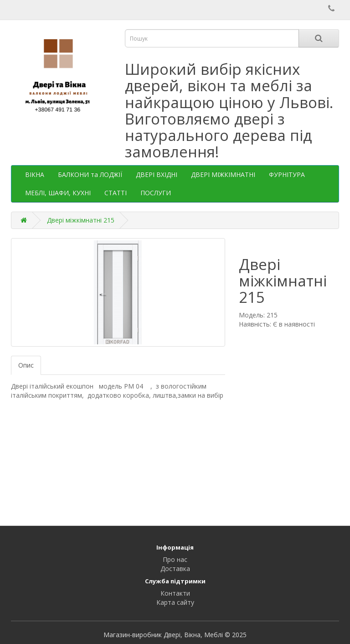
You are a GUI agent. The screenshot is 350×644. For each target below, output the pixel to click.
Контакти (175, 593)
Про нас (175, 559)
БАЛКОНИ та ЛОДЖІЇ (90, 174)
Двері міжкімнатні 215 (81, 220)
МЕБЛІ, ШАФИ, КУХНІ (58, 193)
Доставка (175, 569)
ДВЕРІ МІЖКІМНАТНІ (223, 174)
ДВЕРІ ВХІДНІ (157, 174)
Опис (26, 365)
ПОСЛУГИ (156, 193)
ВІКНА (35, 174)
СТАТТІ (116, 193)
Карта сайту (175, 602)
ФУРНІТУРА (287, 174)
